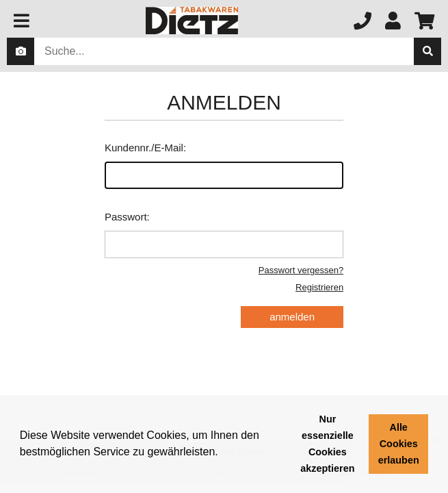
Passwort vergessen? (301, 270)
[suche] (427, 51)
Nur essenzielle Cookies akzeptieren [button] (327, 444)
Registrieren (319, 287)
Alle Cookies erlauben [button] (399, 444)
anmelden (292, 317)
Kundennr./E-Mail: (224, 165)
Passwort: (224, 235)
